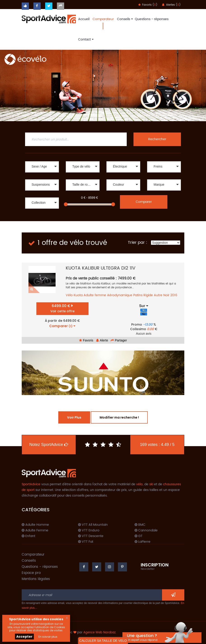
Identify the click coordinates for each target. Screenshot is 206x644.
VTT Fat (86, 542)
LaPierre (143, 542)
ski (151, 484)
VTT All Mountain (93, 525)
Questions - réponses (152, 19)
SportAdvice (31, 484)
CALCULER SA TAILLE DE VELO (103, 641)
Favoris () (148, 5)
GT (139, 536)
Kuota (78, 295)
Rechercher (157, 139)
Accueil (84, 19)
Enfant (28, 536)
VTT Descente (91, 536)
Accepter (24, 637)
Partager (119, 340)
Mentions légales (36, 579)
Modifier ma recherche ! (119, 417)
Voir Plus (74, 417)
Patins (138, 295)
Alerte (102, 340)
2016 (174, 295)
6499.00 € (62, 308)
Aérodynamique (120, 295)
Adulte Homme (35, 525)
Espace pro (31, 573)
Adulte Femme (35, 530)
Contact (85, 39)
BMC (140, 525)
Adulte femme (95, 295)
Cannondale (146, 530)
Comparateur (103, 19)
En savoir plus (48, 637)
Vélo (69, 295)
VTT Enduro (89, 530)
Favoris (86, 340)
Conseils (124, 19)
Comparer (144, 202)
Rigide (148, 295)
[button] (42, 167)
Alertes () (171, 5)
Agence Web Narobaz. (100, 633)
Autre (158, 295)
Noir (166, 295)
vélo (139, 484)
